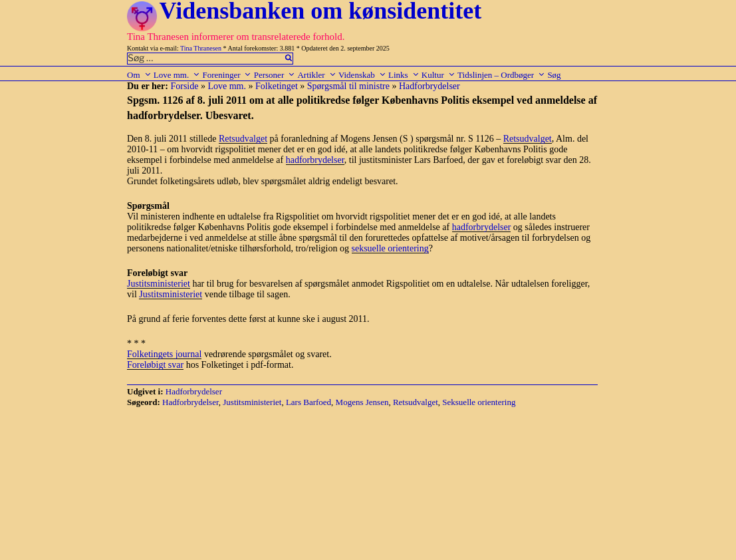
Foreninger (227, 75)
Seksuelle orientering (479, 402)
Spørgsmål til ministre (348, 86)
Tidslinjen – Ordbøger (501, 75)
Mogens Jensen (362, 402)
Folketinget (277, 86)
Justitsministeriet (159, 284)
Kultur (438, 75)
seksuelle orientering (390, 248)
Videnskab (362, 75)
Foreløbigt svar (155, 365)
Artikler (316, 75)
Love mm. (177, 75)
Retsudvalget (243, 139)
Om (139, 75)
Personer (275, 75)
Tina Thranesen (201, 48)
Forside (184, 86)
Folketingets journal (164, 354)
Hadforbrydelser (429, 86)
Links (404, 75)
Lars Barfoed (308, 402)
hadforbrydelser (315, 160)
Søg (554, 75)
